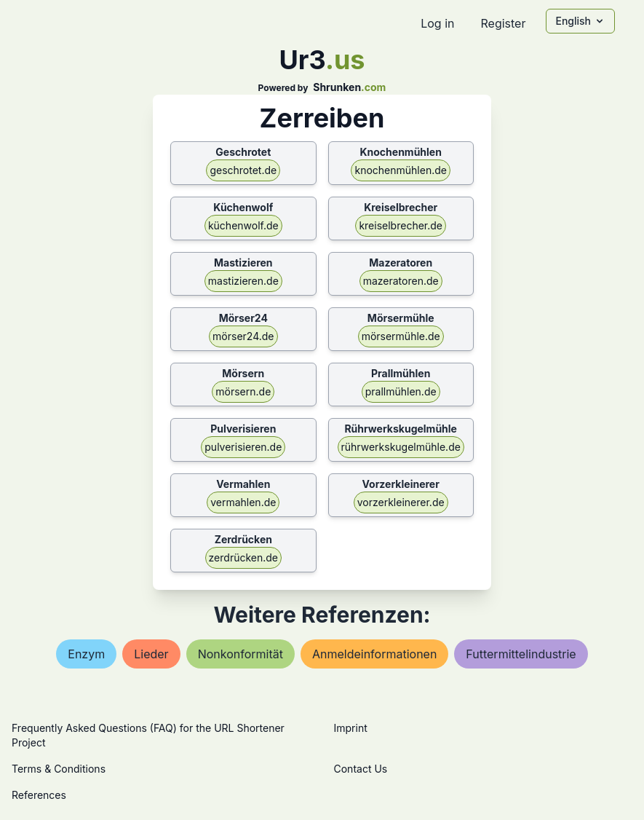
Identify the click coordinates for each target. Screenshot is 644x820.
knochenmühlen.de (400, 170)
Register (503, 23)
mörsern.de (243, 391)
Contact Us (361, 769)
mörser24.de (243, 336)
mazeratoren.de (401, 281)
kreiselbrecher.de (401, 225)
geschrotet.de (243, 170)
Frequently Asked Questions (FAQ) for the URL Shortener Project (148, 735)
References (39, 795)
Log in (437, 23)
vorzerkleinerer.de (401, 502)
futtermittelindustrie (521, 654)
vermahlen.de (243, 502)
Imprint (351, 728)
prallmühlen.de (401, 391)
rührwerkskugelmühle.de (401, 447)
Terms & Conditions (59, 769)
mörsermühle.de (401, 336)
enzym (86, 654)
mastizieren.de (243, 281)
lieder (151, 654)
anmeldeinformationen (374, 654)
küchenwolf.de (243, 225)
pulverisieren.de (243, 447)
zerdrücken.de (243, 557)
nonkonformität (240, 654)
